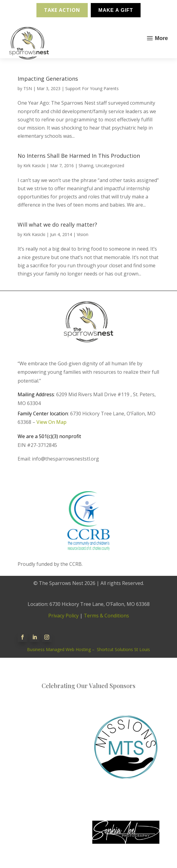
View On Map (51, 422)
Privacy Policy (63, 616)
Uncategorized (110, 165)
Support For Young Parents (92, 88)
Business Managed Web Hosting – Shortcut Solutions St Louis (88, 649)
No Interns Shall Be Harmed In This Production (79, 156)
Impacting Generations (48, 79)
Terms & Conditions (106, 616)
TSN (28, 88)
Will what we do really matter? (57, 225)
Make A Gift (116, 10)
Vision (83, 234)
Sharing (86, 165)
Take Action (62, 10)
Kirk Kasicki (34, 165)
